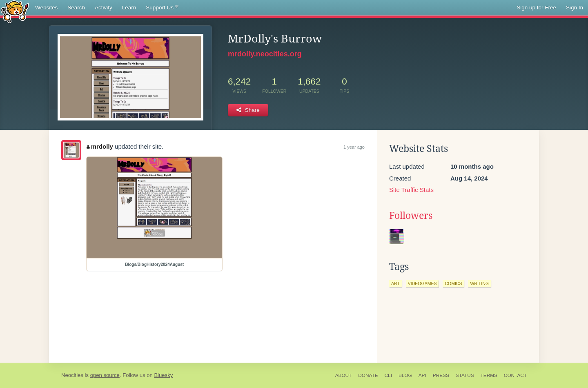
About (344, 375)
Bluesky (163, 375)
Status (465, 375)
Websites (46, 8)
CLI (388, 375)
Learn (129, 8)
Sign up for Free (536, 8)
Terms (489, 375)
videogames (422, 283)
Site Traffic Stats (411, 190)
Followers (411, 216)
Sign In (575, 8)
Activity (104, 8)
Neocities (72, 375)
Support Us (162, 8)
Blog (405, 375)
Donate (368, 375)
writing (479, 283)
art (395, 283)
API (422, 375)
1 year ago (354, 147)
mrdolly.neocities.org (265, 54)
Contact (515, 375)
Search (76, 8)
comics (453, 283)
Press (441, 375)
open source (105, 375)
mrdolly (100, 146)
